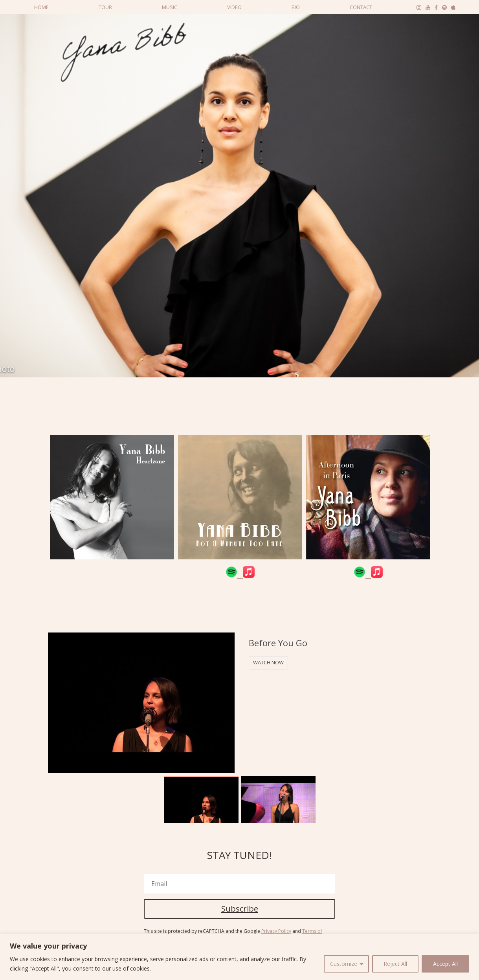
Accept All (445, 964)
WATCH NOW (268, 662)
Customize (344, 964)
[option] (112, 503)
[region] (239, 957)
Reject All (395, 964)
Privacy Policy (276, 931)
